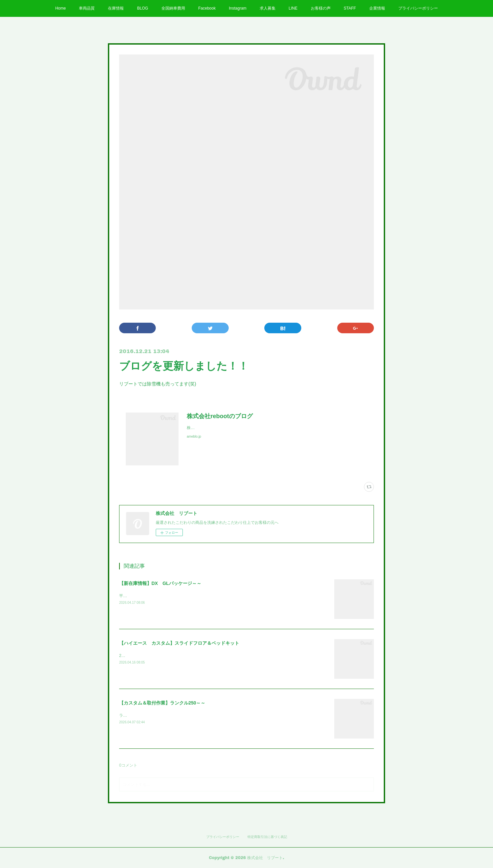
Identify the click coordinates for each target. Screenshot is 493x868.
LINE (293, 8)
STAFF (350, 8)
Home (60, 8)
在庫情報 (116, 8)
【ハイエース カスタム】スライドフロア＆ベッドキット (179, 643)
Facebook (207, 8)
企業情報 (377, 8)
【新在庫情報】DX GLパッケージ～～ (160, 583)
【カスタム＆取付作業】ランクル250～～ (162, 703)
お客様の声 (321, 8)
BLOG (142, 8)
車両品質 (87, 8)
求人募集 (268, 8)
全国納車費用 (173, 8)
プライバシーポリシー (418, 8)
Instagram (237, 8)
